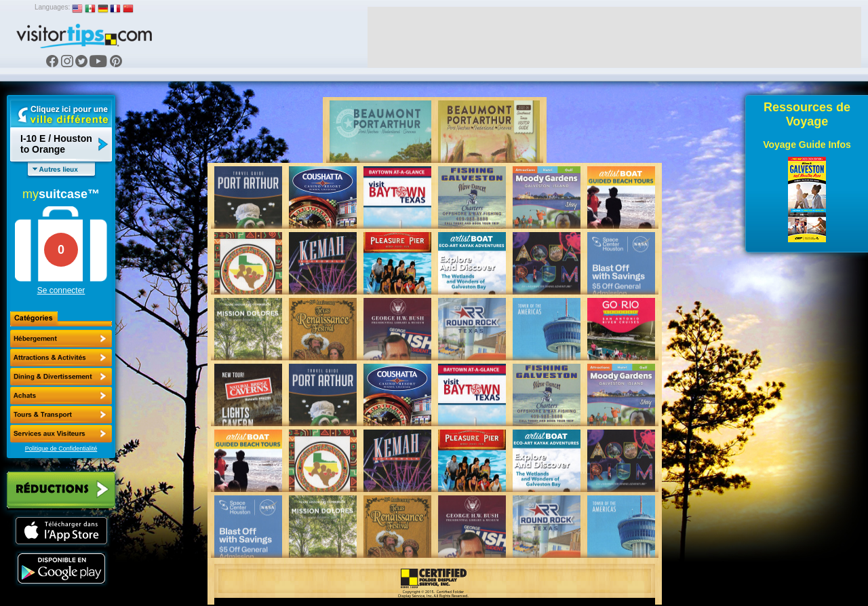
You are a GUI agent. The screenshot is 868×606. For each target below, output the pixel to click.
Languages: (52, 7)
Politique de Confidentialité (61, 449)
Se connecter (61, 290)
